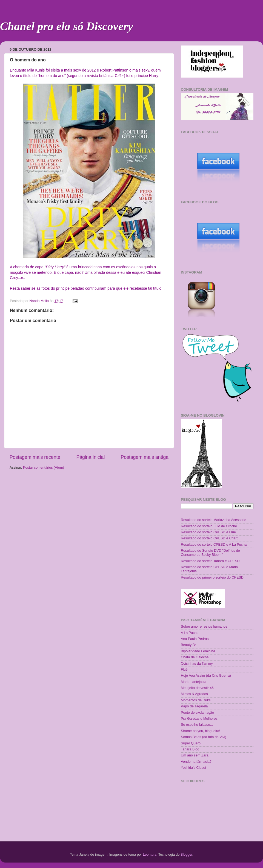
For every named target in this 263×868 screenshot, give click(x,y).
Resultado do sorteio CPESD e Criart (209, 538)
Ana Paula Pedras (195, 639)
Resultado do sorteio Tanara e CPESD (210, 561)
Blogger (186, 855)
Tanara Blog (190, 749)
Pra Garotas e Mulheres (199, 719)
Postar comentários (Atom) (44, 468)
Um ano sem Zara (195, 755)
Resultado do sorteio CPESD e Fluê (208, 532)
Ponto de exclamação (197, 713)
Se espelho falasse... (197, 725)
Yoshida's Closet (193, 768)
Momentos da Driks (196, 700)
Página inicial (90, 457)
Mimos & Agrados (194, 694)
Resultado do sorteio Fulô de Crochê (209, 526)
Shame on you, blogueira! (201, 731)
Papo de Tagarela (194, 706)
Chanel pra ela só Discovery (66, 26)
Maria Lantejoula (194, 682)
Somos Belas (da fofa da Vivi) (204, 737)
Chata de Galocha (195, 657)
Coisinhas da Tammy (197, 664)
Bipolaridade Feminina (198, 651)
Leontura (150, 855)
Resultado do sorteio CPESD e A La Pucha (214, 545)
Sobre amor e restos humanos (204, 627)
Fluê (184, 670)
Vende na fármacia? (196, 762)
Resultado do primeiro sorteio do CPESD (212, 577)
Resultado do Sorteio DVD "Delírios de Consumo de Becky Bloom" (210, 553)
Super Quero (191, 743)
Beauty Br (188, 645)
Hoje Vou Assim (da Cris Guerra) (206, 676)
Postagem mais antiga (145, 457)
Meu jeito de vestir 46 (197, 688)
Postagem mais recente (35, 457)
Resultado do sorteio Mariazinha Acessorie (214, 520)
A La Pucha (190, 633)
